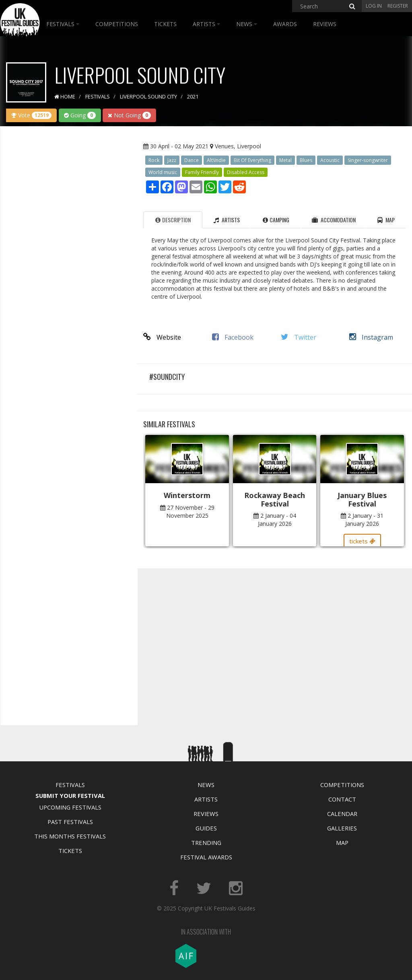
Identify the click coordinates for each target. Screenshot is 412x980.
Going (80, 115)
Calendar (342, 814)
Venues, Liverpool (238, 146)
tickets (362, 541)
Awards (285, 24)
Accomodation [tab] (334, 220)
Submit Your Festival (70, 795)
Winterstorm (187, 495)
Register (398, 6)
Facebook (233, 337)
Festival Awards (206, 857)
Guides (206, 828)
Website (162, 337)
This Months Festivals (70, 836)
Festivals (63, 24)
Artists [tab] (227, 220)
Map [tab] (386, 220)
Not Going (129, 115)
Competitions (117, 24)
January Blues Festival (362, 499)
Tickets (165, 24)
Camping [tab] (276, 220)
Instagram (371, 337)
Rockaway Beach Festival (275, 499)
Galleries (342, 828)
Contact (342, 799)
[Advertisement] (67, 259)
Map (342, 843)
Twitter (299, 337)
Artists (206, 24)
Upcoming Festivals (70, 807)
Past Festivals (70, 822)
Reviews (325, 24)
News (247, 24)
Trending (206, 843)
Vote (31, 115)
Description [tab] (173, 220)
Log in (374, 6)
